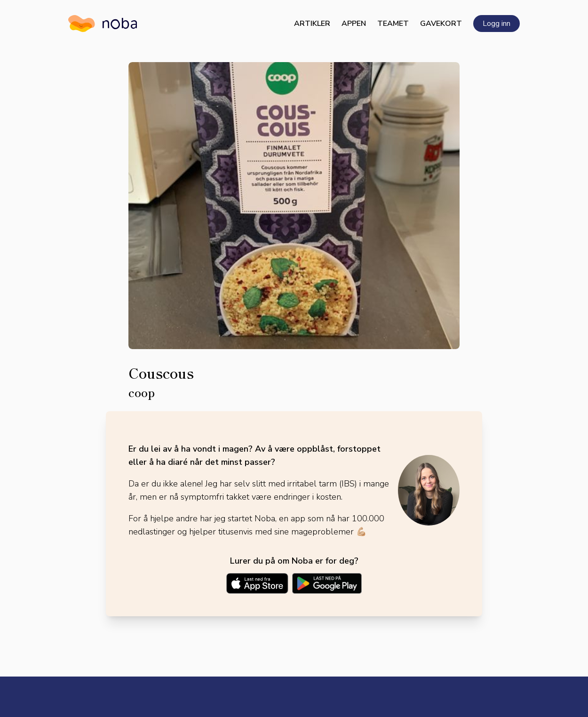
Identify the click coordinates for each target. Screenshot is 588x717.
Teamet (393, 24)
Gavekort (441, 24)
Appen (354, 24)
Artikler (312, 24)
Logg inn (497, 24)
